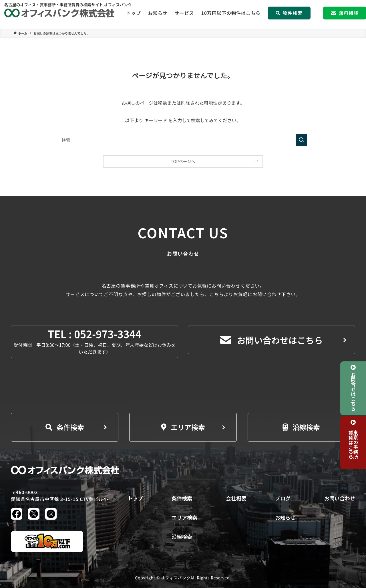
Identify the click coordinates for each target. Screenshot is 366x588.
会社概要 (236, 498)
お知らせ (158, 14)
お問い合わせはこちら (271, 340)
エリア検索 (183, 427)
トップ (134, 14)
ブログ (283, 498)
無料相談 (345, 14)
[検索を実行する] (301, 140)
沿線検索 (301, 427)
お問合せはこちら (353, 391)
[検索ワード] (183, 140)
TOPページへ (183, 161)
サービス (184, 14)
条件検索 (65, 427)
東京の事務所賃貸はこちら (353, 445)
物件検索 (289, 14)
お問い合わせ (340, 498)
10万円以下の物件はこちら (231, 14)
